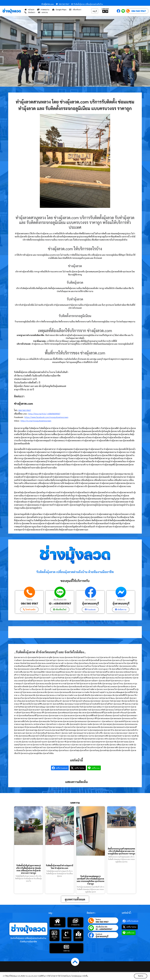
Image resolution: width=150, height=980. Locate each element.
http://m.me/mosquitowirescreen (36, 421)
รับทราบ (140, 976)
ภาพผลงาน (75, 925)
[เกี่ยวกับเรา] (54, 933)
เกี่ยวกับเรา (54, 937)
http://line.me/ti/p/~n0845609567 (44, 414)
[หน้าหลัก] (57, 921)
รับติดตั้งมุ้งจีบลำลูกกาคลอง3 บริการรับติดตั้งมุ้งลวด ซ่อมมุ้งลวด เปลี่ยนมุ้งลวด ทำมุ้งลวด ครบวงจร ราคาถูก (28, 869)
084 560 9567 (139, 11)
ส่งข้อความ (121, 600)
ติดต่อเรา (66, 938)
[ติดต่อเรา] (66, 934)
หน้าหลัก (57, 925)
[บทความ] (66, 947)
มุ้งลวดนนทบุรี (90, 603)
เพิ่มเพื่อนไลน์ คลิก (60, 600)
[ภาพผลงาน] (75, 921)
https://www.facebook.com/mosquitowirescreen (46, 417)
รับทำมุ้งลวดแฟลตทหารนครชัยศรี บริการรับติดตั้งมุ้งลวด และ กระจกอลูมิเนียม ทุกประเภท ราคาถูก (91, 880)
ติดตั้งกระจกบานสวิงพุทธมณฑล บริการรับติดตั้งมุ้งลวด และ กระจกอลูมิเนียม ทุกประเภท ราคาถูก (122, 851)
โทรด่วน (30, 600)
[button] (3, 51)
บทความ (66, 950)
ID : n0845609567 (60, 603)
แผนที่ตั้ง (78, 938)
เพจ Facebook (90, 600)
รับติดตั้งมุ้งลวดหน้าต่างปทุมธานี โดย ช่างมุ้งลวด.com (60, 867)
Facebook (99, 934)
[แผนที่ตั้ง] (78, 934)
